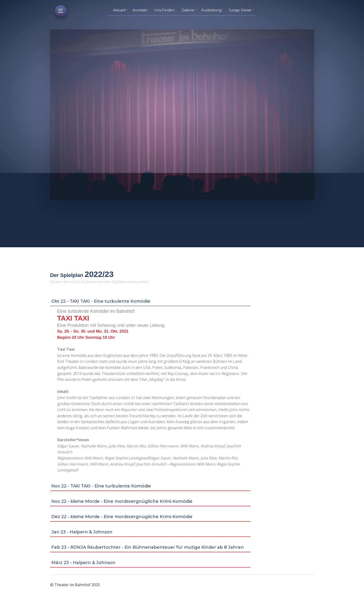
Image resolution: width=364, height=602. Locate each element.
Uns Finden (164, 10)
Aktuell (119, 10)
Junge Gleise (240, 10)
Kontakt (140, 10)
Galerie (188, 10)
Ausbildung (211, 10)
